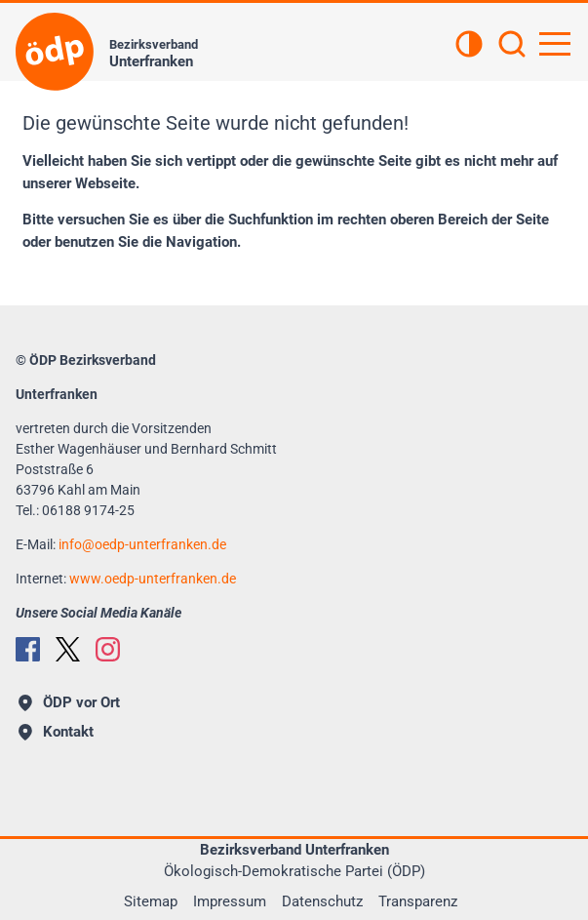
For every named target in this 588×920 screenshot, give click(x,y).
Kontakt (56, 732)
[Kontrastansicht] (469, 46)
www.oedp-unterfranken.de (153, 579)
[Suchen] (512, 46)
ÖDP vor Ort (69, 702)
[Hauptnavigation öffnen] (555, 44)
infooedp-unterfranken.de (142, 544)
